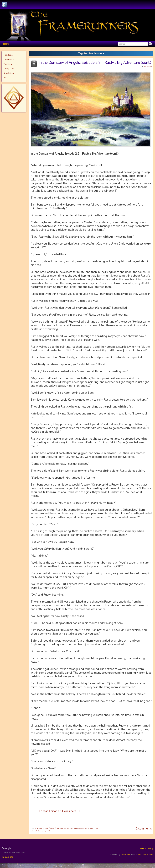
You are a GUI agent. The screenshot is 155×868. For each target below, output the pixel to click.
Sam (97, 828)
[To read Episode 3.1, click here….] (58, 811)
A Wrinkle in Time (41, 828)
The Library (8, 64)
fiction (57, 828)
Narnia (87, 828)
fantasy (52, 828)
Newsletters (9, 73)
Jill (68, 828)
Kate (72, 828)
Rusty (92, 828)
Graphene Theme (145, 855)
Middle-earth (79, 828)
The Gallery (9, 60)
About (6, 78)
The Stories (8, 55)
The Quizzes (9, 69)
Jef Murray (148, 66)
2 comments (144, 829)
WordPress (125, 855)
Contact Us (7, 857)
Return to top (147, 848)
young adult (46, 831)
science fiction (36, 831)
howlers (63, 828)
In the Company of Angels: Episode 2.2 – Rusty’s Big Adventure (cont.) (95, 62)
